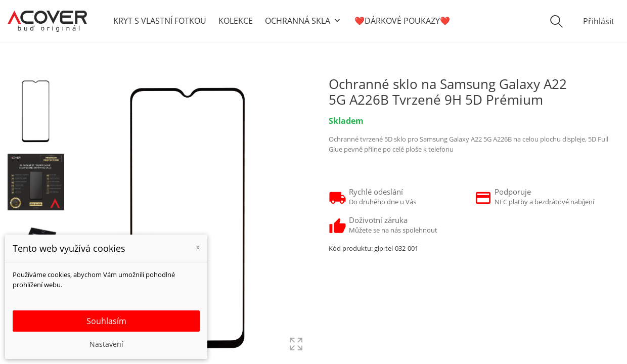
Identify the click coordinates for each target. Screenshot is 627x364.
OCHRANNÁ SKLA (304, 21)
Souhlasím (106, 321)
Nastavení (106, 344)
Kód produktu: (351, 248)
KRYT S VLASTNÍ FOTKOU (160, 21)
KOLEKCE (236, 21)
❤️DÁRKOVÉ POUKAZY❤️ (402, 21)
